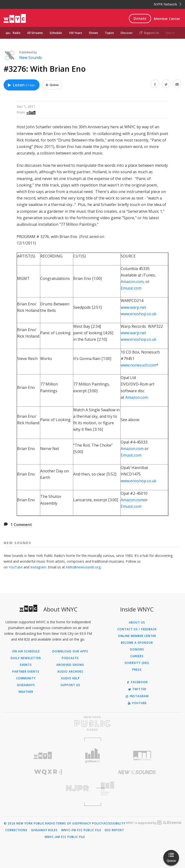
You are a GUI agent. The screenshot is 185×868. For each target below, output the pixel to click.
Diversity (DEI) (137, 663)
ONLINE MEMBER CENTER (137, 636)
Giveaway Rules (44, 830)
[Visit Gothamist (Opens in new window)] (93, 755)
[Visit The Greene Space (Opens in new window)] (137, 788)
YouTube (16, 567)
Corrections (16, 830)
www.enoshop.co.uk (139, 314)
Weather (26, 692)
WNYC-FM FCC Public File (81, 830)
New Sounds (31, 58)
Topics (109, 33)
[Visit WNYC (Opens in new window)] (43, 755)
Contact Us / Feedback (137, 629)
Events (26, 665)
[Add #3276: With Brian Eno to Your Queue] (52, 85)
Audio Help (70, 678)
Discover (127, 33)
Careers (137, 656)
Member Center (167, 19)
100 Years (75, 33)
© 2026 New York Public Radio (30, 823)
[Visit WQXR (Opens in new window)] (48, 772)
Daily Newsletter (26, 658)
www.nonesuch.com (138, 365)
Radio (17, 33)
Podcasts (70, 658)
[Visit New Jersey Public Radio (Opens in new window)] (48, 788)
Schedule (56, 33)
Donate (140, 18)
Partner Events (26, 672)
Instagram (38, 567)
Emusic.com (131, 288)
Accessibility (114, 823)
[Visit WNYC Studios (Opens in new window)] (142, 756)
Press (137, 670)
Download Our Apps (70, 651)
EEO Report (114, 830)
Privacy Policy (91, 823)
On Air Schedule (26, 651)
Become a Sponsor (137, 643)
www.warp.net (133, 307)
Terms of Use (67, 823)
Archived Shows (70, 665)
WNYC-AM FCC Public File (65, 837)
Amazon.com (132, 282)
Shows (93, 33)
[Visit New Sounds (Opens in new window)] (137, 772)
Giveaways (26, 685)
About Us (137, 623)
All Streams (35, 33)
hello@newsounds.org (83, 567)
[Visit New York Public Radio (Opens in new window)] (92, 723)
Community (26, 678)
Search (170, 33)
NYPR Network (168, 4)
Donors (137, 649)
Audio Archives (70, 672)
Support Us (149, 33)
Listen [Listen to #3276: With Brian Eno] (21, 85)
